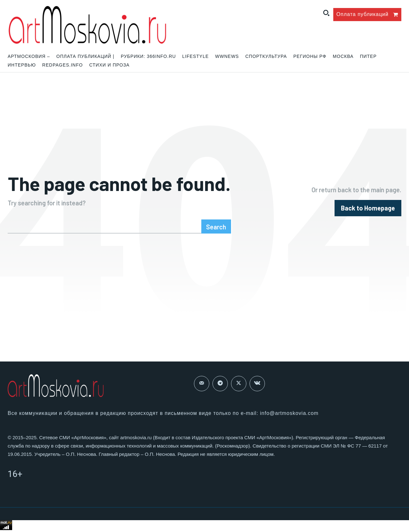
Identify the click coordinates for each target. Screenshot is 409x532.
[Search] (216, 226)
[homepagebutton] (368, 208)
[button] (326, 13)
